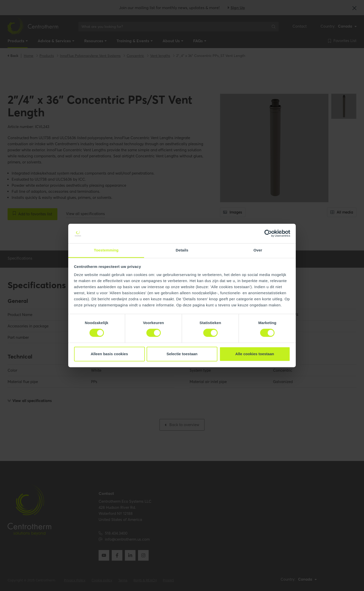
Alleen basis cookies (109, 354)
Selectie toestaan (182, 354)
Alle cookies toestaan (255, 354)
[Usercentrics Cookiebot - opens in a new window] (268, 234)
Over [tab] (258, 250)
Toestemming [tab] (106, 250)
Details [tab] (182, 250)
